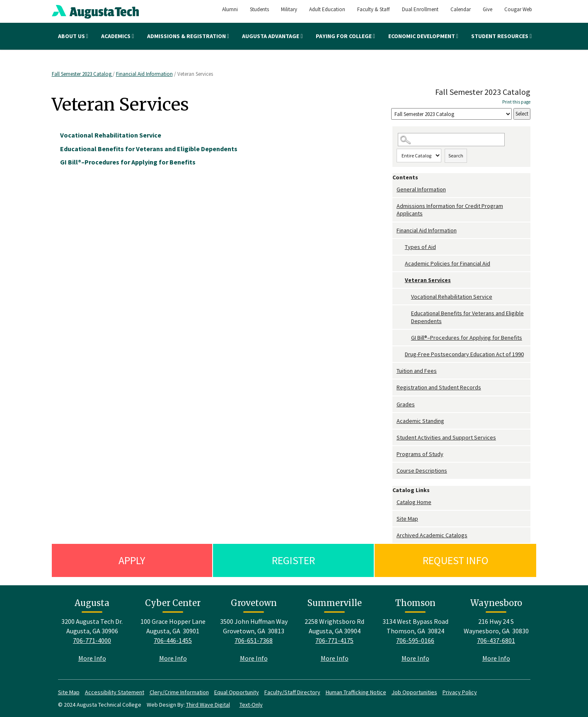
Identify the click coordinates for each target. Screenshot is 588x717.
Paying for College (345, 36)
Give (488, 9)
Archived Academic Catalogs (432, 535)
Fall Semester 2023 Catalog (82, 74)
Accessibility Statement (115, 692)
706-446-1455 (173, 640)
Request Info (456, 560)
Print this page (516, 102)
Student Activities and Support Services (446, 437)
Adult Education (327, 9)
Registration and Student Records (439, 387)
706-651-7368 (254, 640)
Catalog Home (414, 502)
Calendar (461, 9)
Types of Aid (420, 247)
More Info (92, 658)
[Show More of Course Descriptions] (394, 471)
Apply (132, 560)
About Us (73, 36)
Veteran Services (428, 280)
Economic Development (423, 36)
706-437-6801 (496, 640)
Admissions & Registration (188, 36)
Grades (406, 404)
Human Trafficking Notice (356, 692)
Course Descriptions (422, 471)
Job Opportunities (414, 692)
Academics (117, 36)
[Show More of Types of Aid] (401, 247)
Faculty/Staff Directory (292, 692)
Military (289, 9)
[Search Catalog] (451, 140)
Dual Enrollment (420, 9)
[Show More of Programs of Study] (394, 454)
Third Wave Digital (208, 705)
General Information (421, 189)
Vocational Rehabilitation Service (452, 297)
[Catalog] (451, 114)
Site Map (407, 519)
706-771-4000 (92, 640)
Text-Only (251, 705)
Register (293, 560)
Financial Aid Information (144, 74)
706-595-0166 (415, 640)
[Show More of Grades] (394, 404)
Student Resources (501, 36)
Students (259, 9)
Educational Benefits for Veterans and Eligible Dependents (467, 317)
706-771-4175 (334, 640)
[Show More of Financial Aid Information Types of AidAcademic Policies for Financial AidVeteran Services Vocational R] (394, 231)
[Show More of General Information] (394, 190)
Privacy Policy (460, 692)
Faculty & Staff (374, 9)
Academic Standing (420, 421)
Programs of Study (420, 454)
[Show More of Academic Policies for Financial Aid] (401, 264)
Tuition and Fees (417, 371)
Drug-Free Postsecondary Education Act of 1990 (464, 354)
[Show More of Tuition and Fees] (394, 371)
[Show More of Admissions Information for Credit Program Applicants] (394, 206)
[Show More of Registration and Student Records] (394, 387)
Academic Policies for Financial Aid (448, 263)
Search (456, 156)
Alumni (230, 9)
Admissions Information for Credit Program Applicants (450, 210)
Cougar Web (518, 9)
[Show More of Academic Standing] (394, 421)
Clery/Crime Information (179, 692)
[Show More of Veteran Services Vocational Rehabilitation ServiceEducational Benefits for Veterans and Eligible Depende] (401, 280)
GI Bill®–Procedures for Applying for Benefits (467, 338)
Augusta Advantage (272, 36)
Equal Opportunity (237, 692)
